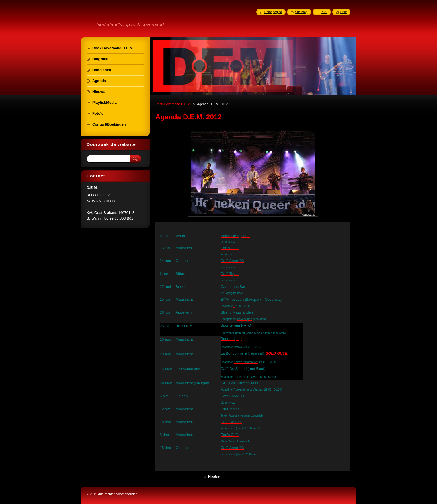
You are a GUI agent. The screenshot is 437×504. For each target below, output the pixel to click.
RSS (324, 12)
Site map (301, 12)
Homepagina (273, 12)
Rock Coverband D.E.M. (173, 104)
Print (344, 12)
